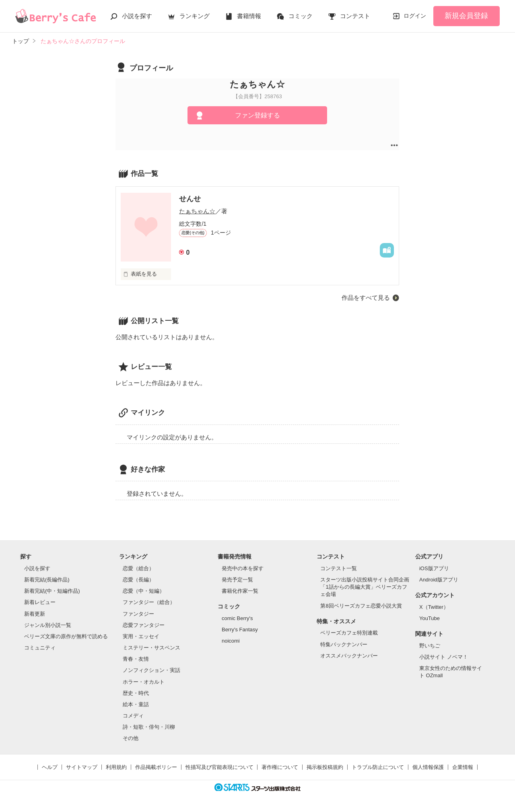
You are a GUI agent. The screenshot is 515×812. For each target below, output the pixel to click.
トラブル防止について (378, 767)
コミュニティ (40, 648)
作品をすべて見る (366, 298)
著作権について (280, 767)
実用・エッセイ (141, 636)
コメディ (133, 716)
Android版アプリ (439, 580)
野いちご (430, 646)
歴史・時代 (136, 693)
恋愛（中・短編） (144, 591)
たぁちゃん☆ (197, 211)
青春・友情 (136, 659)
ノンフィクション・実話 (151, 670)
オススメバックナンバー (349, 656)
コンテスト (355, 16)
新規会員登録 (466, 16)
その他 (131, 738)
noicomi (231, 641)
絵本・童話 (136, 704)
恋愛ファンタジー (144, 625)
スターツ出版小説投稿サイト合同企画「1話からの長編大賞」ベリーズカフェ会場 (365, 587)
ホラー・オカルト (144, 682)
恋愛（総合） (138, 568)
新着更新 (35, 614)
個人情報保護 (428, 767)
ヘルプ (50, 767)
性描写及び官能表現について (219, 767)
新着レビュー (40, 602)
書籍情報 (249, 16)
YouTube (430, 618)
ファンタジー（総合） (149, 602)
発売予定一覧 (237, 580)
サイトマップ (82, 767)
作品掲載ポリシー (156, 767)
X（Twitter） (434, 607)
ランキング (195, 16)
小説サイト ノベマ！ (444, 657)
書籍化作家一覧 (240, 591)
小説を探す (137, 16)
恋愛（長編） (138, 580)
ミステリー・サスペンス (151, 648)
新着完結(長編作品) (47, 580)
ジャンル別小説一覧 (48, 625)
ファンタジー (138, 614)
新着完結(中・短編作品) (52, 591)
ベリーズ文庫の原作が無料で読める (66, 636)
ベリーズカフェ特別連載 (349, 633)
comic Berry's (237, 618)
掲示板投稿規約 (325, 767)
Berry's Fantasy (240, 630)
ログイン (415, 16)
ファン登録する (257, 115)
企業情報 (463, 767)
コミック (301, 16)
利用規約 (116, 767)
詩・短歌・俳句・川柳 (149, 727)
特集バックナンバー (344, 644)
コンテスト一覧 (339, 568)
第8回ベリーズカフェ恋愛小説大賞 (361, 606)
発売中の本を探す (243, 568)
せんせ (190, 199)
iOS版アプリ (434, 568)
